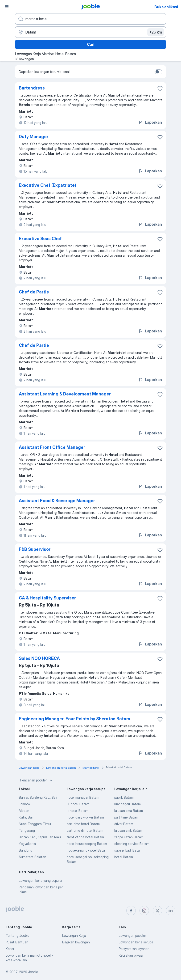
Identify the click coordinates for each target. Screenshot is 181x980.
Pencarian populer (37, 780)
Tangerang (27, 830)
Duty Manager (34, 137)
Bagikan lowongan (76, 942)
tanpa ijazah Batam (129, 837)
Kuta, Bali (26, 817)
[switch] (158, 72)
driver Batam (124, 824)
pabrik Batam (124, 797)
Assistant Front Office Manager (52, 447)
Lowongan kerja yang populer (41, 880)
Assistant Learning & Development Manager (65, 394)
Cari (91, 44)
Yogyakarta (27, 844)
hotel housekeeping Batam (87, 844)
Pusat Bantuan (17, 942)
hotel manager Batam (83, 797)
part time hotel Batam (83, 824)
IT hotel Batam (78, 804)
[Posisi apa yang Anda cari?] (90, 19)
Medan (24, 811)
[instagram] (144, 911)
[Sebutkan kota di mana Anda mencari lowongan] (90, 32)
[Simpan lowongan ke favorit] (160, 89)
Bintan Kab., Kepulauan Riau (40, 837)
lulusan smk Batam (128, 830)
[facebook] (131, 911)
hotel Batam (124, 857)
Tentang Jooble (17, 935)
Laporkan (150, 122)
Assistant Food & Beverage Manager (57, 501)
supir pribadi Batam (128, 850)
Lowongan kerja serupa (136, 942)
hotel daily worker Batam (85, 817)
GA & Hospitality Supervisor (47, 598)
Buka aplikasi (166, 7)
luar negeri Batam (128, 804)
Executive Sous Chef (40, 239)
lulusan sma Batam (129, 811)
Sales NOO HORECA (39, 658)
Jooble (33, 972)
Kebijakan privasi (131, 955)
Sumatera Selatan (33, 857)
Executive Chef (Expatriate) (47, 185)
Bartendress (32, 88)
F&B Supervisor (35, 549)
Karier (10, 949)
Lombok (25, 804)
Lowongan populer (132, 935)
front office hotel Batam (85, 837)
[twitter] (157, 911)
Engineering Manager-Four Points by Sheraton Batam (75, 719)
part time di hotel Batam (85, 830)
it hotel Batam (78, 811)
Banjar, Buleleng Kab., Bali (38, 797)
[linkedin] (171, 911)
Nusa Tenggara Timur (35, 824)
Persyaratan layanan (134, 949)
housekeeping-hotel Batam (87, 850)
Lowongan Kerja (74, 935)
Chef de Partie (34, 292)
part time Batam (126, 817)
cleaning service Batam (132, 844)
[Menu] (7, 7)
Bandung (26, 850)
